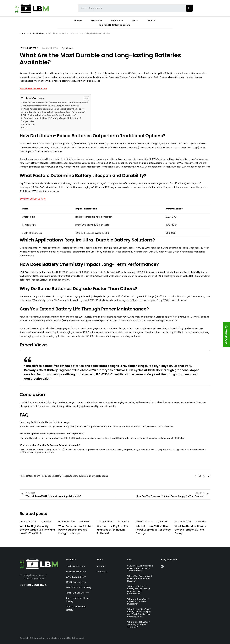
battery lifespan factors (66, 476)
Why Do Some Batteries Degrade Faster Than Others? (50, 115)
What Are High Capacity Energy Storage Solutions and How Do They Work (37, 530)
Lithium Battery (37, 33)
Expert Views (29, 121)
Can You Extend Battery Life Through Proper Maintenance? (52, 118)
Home (23, 33)
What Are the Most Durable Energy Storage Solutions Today (191, 530)
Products (71, 560)
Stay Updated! (169, 560)
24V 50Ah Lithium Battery (33, 199)
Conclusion (29, 125)
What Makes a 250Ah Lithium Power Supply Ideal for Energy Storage (153, 530)
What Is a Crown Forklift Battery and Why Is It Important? (138, 602)
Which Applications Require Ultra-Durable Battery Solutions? (54, 109)
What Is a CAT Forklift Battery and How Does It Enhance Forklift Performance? (139, 590)
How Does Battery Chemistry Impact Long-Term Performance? (55, 112)
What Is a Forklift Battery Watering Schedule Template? (138, 624)
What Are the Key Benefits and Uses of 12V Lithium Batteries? (112, 530)
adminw (69, 48)
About (100, 560)
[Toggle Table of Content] (85, 99)
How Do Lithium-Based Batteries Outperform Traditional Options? (55, 103)
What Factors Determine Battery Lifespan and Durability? (52, 106)
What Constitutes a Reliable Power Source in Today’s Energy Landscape (75, 530)
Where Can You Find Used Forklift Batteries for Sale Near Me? (140, 578)
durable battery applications (93, 476)
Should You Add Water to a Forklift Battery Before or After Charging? (140, 568)
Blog (130, 560)
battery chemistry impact (39, 476)
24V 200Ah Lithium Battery (33, 89)
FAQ (25, 128)
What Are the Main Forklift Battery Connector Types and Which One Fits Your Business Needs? (139, 613)
